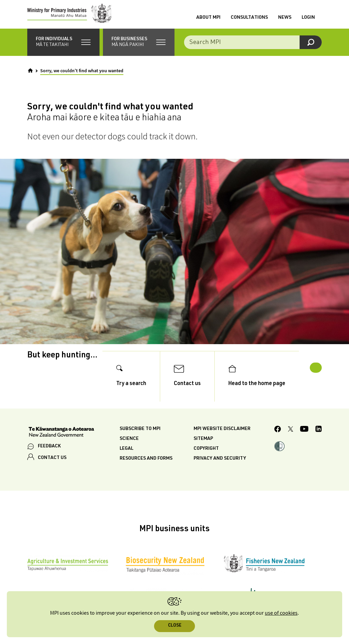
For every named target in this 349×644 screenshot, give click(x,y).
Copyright (206, 462)
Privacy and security (220, 472)
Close (175, 626)
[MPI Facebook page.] (278, 443)
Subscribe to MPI (140, 442)
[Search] (311, 48)
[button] (63, 48)
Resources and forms (146, 472)
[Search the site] (253, 48)
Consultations (249, 21)
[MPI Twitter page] (291, 443)
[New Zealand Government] (61, 446)
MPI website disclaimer (222, 442)
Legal (126, 462)
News (285, 21)
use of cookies (281, 613)
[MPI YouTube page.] (304, 443)
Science (129, 452)
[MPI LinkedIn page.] (318, 443)
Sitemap (203, 452)
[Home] (30, 76)
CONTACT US (52, 471)
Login (308, 21)
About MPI (208, 21)
